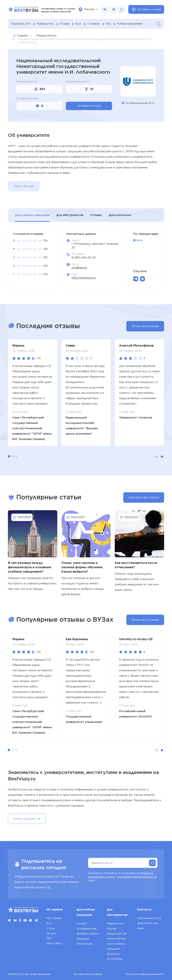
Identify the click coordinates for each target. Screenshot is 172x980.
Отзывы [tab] (96, 215)
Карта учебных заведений (116, 946)
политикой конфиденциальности (137, 877)
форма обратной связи (147, 926)
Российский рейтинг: (78, 82)
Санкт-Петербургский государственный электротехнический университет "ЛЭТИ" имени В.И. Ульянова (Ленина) (32, 428)
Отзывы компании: (27, 98)
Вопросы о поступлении (115, 956)
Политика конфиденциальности (145, 974)
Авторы (51, 933)
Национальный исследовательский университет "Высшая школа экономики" (82, 426)
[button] (9, 456)
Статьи (51, 928)
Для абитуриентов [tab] (70, 215)
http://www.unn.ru (84, 278)
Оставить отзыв (146, 9)
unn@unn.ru (79, 268)
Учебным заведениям (130, 24)
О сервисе (93, 24)
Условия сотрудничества (86, 926)
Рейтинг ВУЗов (116, 939)
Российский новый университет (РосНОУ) (135, 714)
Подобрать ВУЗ (21, 24)
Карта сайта (54, 943)
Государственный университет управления (84, 719)
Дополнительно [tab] (120, 215)
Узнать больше (24, 186)
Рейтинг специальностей (117, 931)
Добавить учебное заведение (88, 936)
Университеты (45, 24)
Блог (78, 24)
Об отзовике (54, 918)
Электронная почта (149, 918)
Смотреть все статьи (144, 497)
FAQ (108, 24)
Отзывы (65, 24)
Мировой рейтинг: (27, 82)
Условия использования (88, 974)
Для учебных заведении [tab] (32, 215)
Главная (20, 36)
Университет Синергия (136, 418)
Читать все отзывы (145, 326)
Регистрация (84, 944)
